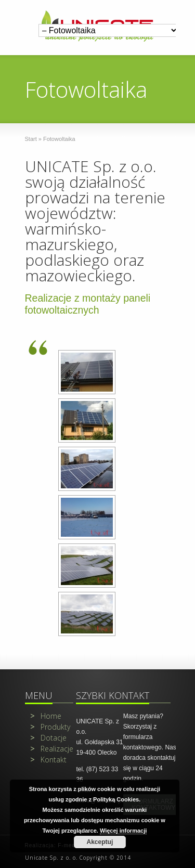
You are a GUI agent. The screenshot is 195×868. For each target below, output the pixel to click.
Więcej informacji (123, 831)
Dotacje (48, 738)
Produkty (50, 727)
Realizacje (52, 749)
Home (46, 716)
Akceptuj (100, 842)
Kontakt (48, 760)
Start (31, 139)
